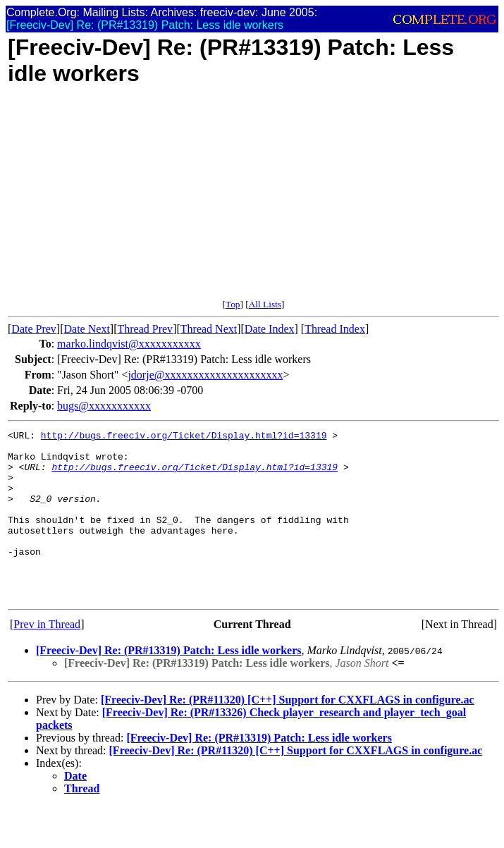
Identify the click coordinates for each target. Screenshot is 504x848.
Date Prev (34, 329)
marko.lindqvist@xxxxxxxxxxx (129, 344)
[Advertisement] (253, 200)
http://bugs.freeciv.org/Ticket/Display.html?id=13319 (184, 437)
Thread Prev (145, 329)
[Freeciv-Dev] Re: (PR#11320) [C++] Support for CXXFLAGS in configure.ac (288, 733)
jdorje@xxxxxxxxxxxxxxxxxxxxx (205, 375)
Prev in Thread (47, 658)
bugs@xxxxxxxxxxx (104, 406)
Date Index (270, 329)
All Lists (265, 304)
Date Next (87, 329)
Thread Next (209, 329)
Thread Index (335, 329)
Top (233, 304)
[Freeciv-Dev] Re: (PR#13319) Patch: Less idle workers (168, 684)
